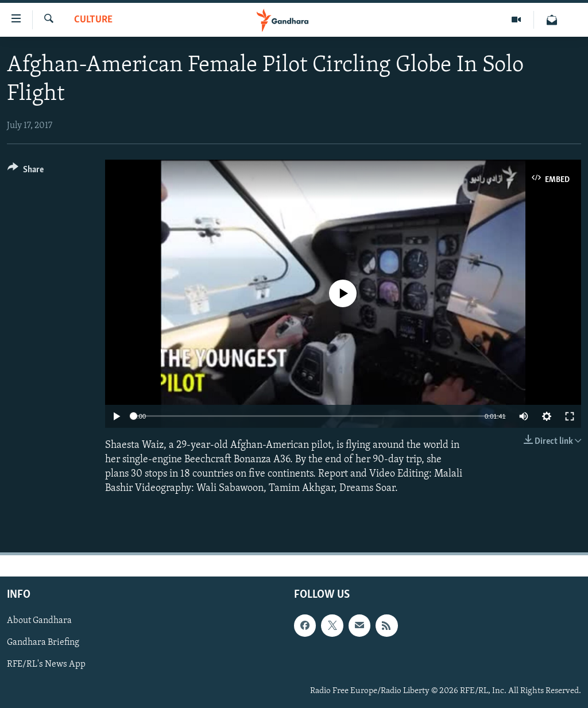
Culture (93, 20)
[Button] (26, 171)
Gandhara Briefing (43, 643)
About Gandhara (39, 621)
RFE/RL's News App (46, 665)
